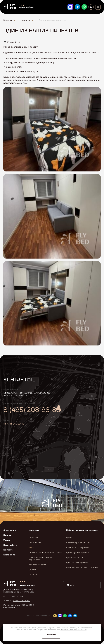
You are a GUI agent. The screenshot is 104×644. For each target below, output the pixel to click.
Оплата (32, 570)
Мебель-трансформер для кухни (82, 567)
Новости (25, 20)
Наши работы (10, 545)
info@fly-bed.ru (14, 424)
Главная (8, 20)
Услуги (7, 540)
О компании (10, 530)
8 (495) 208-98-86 (32, 410)
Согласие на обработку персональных (40, 559)
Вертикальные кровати (78, 548)
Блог (31, 548)
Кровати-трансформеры (78, 543)
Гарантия (33, 575)
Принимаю (51, 635)
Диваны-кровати (74, 558)
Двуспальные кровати (77, 562)
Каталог (7, 535)
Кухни (69, 538)
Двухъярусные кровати (78, 553)
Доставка (33, 538)
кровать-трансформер (19, 58)
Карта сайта (9, 555)
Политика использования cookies (73, 630)
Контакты (8, 550)
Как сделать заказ (37, 565)
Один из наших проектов (52, 20)
